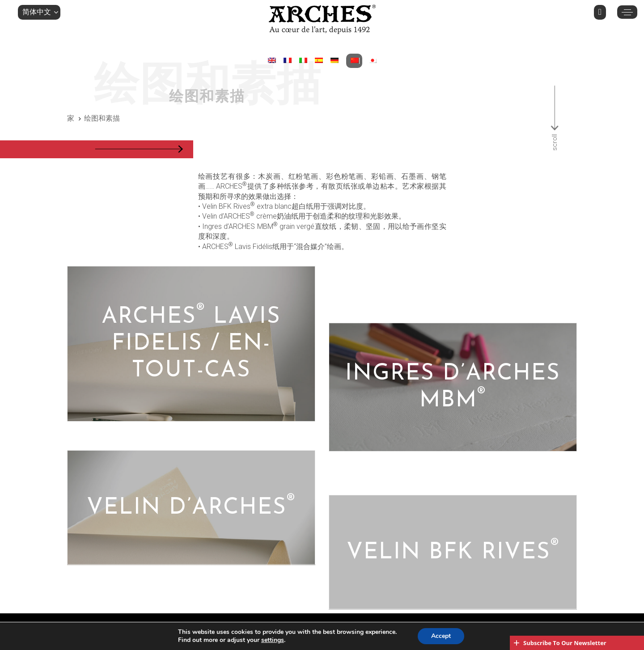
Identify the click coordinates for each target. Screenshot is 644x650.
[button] (39, 12)
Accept (441, 636)
